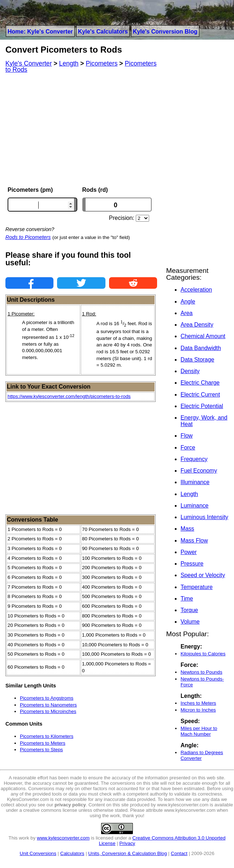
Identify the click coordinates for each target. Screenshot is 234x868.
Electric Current (200, 395)
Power (189, 552)
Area (187, 313)
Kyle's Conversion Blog (165, 32)
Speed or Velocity (203, 575)
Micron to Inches (198, 710)
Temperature (197, 587)
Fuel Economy (199, 471)
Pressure (192, 564)
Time (187, 599)
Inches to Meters (198, 703)
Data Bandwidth (201, 348)
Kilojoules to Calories (203, 654)
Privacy (127, 843)
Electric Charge (200, 383)
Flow (187, 436)
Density (190, 371)
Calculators (72, 853)
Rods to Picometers (28, 237)
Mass (187, 529)
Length (189, 494)
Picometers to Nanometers (48, 705)
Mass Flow (194, 541)
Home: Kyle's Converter (40, 32)
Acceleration (196, 290)
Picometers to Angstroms (47, 698)
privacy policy (70, 805)
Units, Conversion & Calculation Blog (127, 853)
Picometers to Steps (41, 750)
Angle (188, 302)
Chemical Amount (203, 336)
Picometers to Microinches (48, 711)
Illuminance (195, 482)
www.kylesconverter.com (63, 838)
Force (188, 448)
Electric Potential (202, 406)
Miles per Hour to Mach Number (199, 731)
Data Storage (197, 360)
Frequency (194, 459)
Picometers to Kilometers (47, 736)
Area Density (197, 325)
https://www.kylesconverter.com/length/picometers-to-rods (69, 396)
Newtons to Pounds (201, 672)
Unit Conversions (38, 853)
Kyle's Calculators (103, 32)
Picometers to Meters (43, 743)
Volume (190, 622)
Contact (179, 853)
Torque (189, 610)
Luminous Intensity (204, 517)
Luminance (194, 506)
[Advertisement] (81, 130)
